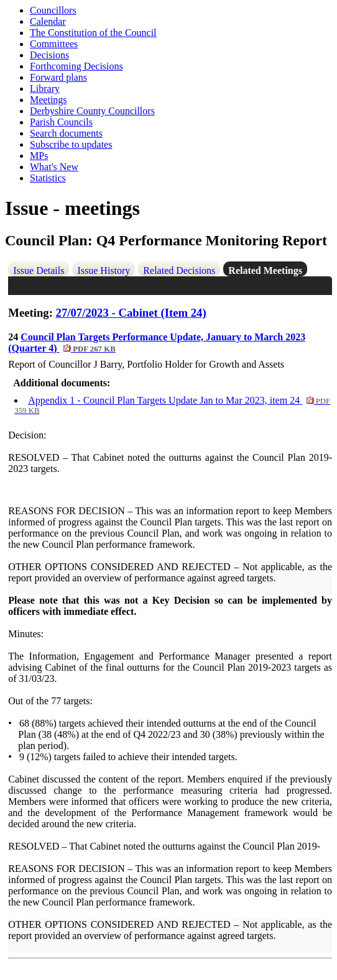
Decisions (49, 55)
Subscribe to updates (71, 144)
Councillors (53, 10)
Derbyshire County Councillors (92, 111)
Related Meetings (265, 270)
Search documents (66, 133)
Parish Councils (61, 122)
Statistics (48, 178)
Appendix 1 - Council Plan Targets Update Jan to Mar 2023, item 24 (172, 405)
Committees (54, 44)
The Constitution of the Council (93, 33)
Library (45, 88)
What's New (54, 167)
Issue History (104, 270)
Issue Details (39, 270)
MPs (39, 156)
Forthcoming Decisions (76, 66)
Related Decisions (179, 270)
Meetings (48, 100)
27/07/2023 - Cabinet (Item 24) (131, 313)
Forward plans (58, 77)
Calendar (48, 21)
